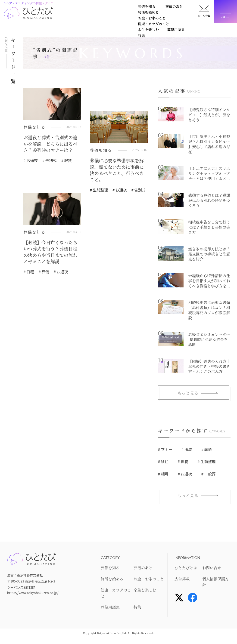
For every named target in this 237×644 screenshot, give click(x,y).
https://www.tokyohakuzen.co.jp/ (32, 593)
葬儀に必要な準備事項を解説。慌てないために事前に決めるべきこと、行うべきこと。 (118, 170)
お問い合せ (212, 568)
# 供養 (183, 462)
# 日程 (28, 273)
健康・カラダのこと (73, 16)
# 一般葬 (208, 474)
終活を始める (128, 8)
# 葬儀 (44, 273)
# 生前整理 (99, 191)
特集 (154, 16)
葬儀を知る (66, 8)
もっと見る (188, 393)
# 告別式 (49, 161)
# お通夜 (30, 161)
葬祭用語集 (134, 16)
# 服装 (66, 161)
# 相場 (163, 474)
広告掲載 (183, 579)
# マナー (165, 450)
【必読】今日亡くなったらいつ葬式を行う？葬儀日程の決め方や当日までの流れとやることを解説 (51, 253)
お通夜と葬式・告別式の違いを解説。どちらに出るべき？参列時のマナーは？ (51, 144)
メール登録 (202, 17)
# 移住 (163, 462)
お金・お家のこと (166, 8)
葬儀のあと (96, 8)
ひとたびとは (187, 568)
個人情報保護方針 (215, 582)
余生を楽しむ (107, 16)
